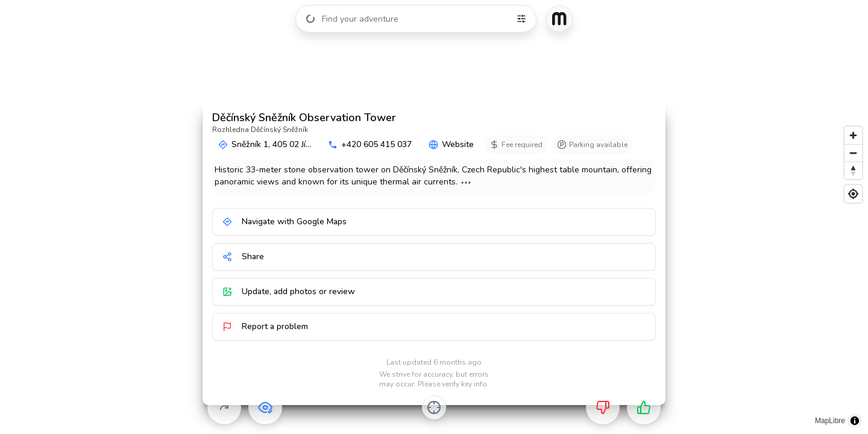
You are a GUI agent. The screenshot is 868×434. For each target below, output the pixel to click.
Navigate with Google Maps (285, 222)
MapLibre (830, 421)
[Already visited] (265, 407)
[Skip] (224, 407)
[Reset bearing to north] (853, 170)
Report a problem (265, 326)
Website (451, 144)
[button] (402, 81)
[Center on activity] (434, 407)
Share (243, 256)
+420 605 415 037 (370, 144)
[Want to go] (644, 407)
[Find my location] (853, 194)
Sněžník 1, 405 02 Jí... (265, 144)
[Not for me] (603, 407)
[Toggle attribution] (855, 421)
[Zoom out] (853, 153)
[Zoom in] (853, 135)
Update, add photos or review (289, 291)
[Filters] (521, 19)
